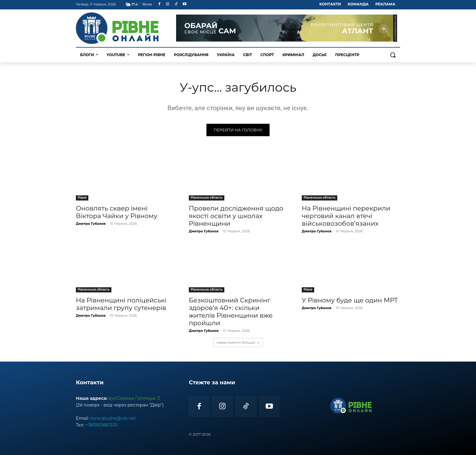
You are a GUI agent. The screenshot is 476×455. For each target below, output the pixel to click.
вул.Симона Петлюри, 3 (134, 398)
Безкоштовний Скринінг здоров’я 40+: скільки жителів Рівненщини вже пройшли (231, 312)
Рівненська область (207, 198)
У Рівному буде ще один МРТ (350, 300)
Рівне (82, 198)
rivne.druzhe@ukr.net (113, 418)
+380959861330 (101, 425)
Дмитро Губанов (91, 224)
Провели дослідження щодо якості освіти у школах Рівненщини (236, 216)
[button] (393, 55)
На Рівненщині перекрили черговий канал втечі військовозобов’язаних (346, 216)
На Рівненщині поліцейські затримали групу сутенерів (121, 304)
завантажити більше (238, 342)
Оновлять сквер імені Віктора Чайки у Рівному (117, 212)
